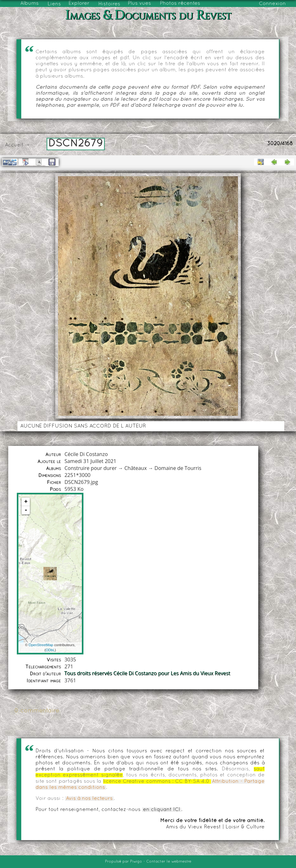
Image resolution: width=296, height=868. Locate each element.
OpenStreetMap (41, 645)
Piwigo (136, 862)
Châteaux (136, 468)
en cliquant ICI (162, 810)
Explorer (79, 3)
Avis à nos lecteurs (89, 799)
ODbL (50, 650)
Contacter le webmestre (169, 862)
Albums (30, 3)
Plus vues (139, 3)
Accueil (14, 145)
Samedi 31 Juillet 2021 (90, 461)
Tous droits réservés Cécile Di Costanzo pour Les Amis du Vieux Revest (147, 673)
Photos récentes (180, 3)
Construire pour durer (91, 468)
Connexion (272, 4)
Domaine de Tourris (178, 468)
